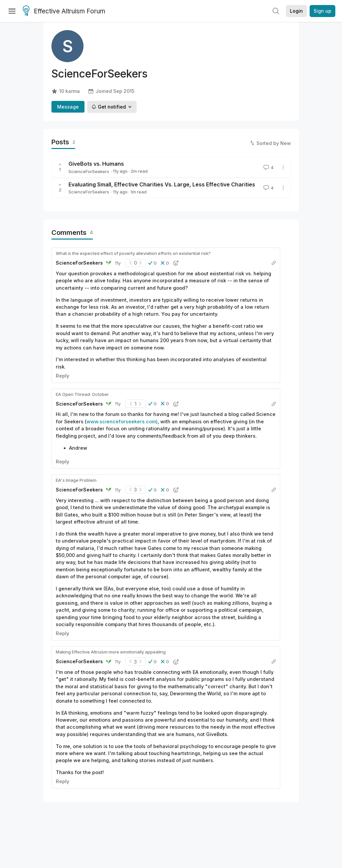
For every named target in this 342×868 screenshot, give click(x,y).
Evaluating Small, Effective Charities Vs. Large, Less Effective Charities (162, 184)
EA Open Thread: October (82, 394)
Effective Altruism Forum (64, 11)
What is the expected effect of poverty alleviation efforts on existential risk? (133, 253)
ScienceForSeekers (89, 171)
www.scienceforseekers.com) (122, 421)
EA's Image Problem (76, 480)
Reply (62, 376)
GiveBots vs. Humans (96, 164)
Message (68, 107)
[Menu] (12, 11)
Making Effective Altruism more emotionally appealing (111, 652)
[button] (152, 263)
